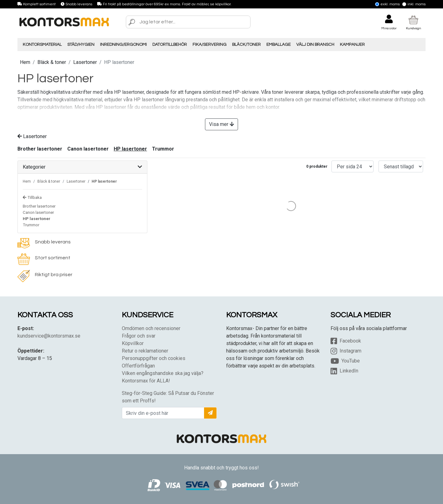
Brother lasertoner (40, 149)
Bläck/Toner (246, 45)
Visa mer (221, 124)
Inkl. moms (414, 4)
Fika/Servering (210, 45)
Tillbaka (32, 197)
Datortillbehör (170, 45)
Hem (25, 62)
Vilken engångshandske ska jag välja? (163, 373)
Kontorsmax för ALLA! (146, 381)
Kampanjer (352, 45)
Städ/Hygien (81, 45)
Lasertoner (85, 62)
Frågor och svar (139, 336)
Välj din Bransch (315, 45)
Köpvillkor (133, 343)
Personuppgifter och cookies (154, 358)
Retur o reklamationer (145, 351)
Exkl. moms (387, 4)
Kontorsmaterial (42, 45)
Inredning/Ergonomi (123, 45)
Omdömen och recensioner (151, 328)
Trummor (163, 149)
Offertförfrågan (138, 366)
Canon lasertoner (88, 149)
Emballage (279, 45)
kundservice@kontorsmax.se (49, 336)
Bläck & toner (52, 62)
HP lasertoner (130, 149)
